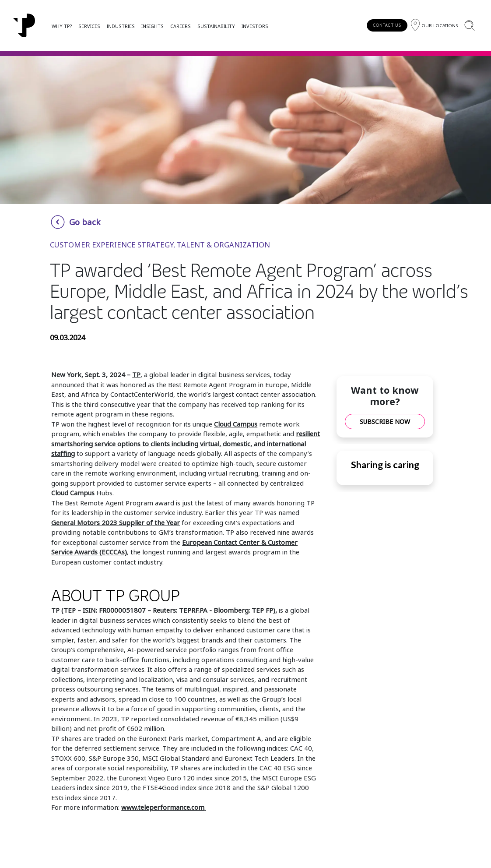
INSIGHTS (153, 26)
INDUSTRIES (121, 26)
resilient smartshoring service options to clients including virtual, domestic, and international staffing (186, 443)
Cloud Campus (236, 424)
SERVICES (89, 26)
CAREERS (181, 26)
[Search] (469, 25)
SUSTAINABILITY (216, 26)
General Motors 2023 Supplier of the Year (116, 522)
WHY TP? (62, 26)
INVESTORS (255, 26)
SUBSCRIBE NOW (385, 422)
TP (136, 374)
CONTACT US (387, 25)
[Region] (434, 25)
